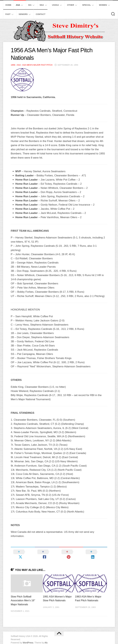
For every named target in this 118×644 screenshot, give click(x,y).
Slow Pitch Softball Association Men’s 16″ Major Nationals (24, 596)
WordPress (28, 638)
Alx (46, 638)
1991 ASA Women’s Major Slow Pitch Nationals (54, 596)
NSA (42, 5)
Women (103, 5)
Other (71, 5)
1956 (13, 65)
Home (8, 5)
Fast (8, 14)
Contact (41, 14)
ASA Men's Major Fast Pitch (37, 65)
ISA (30, 5)
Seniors (23, 14)
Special (87, 5)
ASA (18, 5)
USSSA (56, 5)
